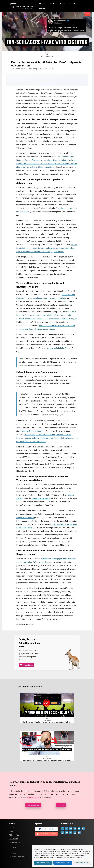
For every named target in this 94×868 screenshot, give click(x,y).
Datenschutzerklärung (76, 857)
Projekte (53, 4)
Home (12, 828)
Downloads (43, 8)
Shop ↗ (62, 805)
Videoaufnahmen (60, 298)
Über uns (42, 4)
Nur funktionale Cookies (63, 863)
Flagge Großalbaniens (25, 517)
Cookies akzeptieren (43, 863)
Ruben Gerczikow (21, 69)
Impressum (58, 857)
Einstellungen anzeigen (82, 863)
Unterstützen (73, 4)
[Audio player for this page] (47, 80)
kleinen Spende (33, 797)
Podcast (63, 4)
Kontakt (13, 848)
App (18, 835)
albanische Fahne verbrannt (31, 431)
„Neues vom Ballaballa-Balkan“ (58, 348)
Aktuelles (32, 69)
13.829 (87, 14)
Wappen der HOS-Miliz (41, 498)
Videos (12, 835)
